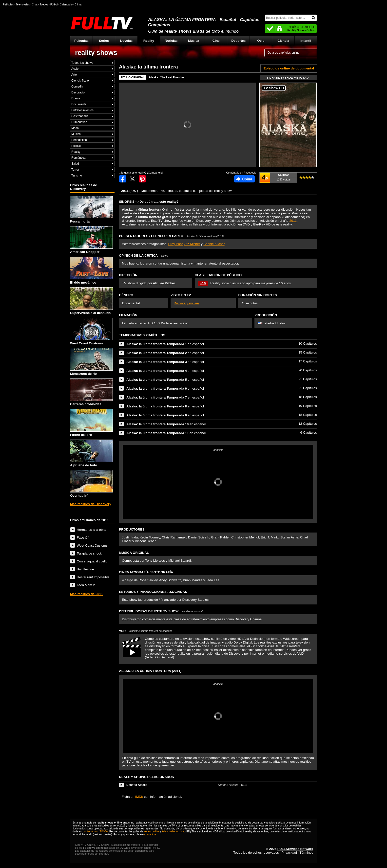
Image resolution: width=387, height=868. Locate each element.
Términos (306, 853)
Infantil (306, 41)
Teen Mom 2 (86, 585)
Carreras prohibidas (91, 392)
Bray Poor (175, 244)
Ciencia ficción (81, 81)
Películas (81, 41)
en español (165, 344)
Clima (78, 4)
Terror (75, 170)
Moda (75, 128)
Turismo (77, 176)
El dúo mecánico (91, 270)
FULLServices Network (295, 849)
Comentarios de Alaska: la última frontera (244, 179)
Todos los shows (82, 63)
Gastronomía (80, 116)
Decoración (79, 92)
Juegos (44, 4)
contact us (150, 834)
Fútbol (54, 4)
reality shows (96, 53)
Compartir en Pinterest (142, 179)
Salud (75, 164)
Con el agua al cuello (92, 561)
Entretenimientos (82, 110)
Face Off (83, 538)
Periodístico (79, 140)
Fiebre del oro (91, 423)
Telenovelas (23, 4)
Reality (149, 41)
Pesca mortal (91, 210)
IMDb (139, 797)
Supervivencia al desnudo (91, 301)
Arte (74, 75)
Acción (76, 69)
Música (194, 41)
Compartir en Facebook (123, 179)
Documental (79, 104)
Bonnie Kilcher (214, 244)
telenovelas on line (173, 831)
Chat (35, 4)
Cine (216, 41)
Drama (76, 98)
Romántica (78, 158)
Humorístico (79, 122)
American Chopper (91, 240)
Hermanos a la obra (91, 530)
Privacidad (289, 853)
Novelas (126, 41)
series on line (152, 831)
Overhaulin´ (91, 484)
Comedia (77, 87)
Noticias (171, 41)
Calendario (66, 4)
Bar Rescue (85, 569)
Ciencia (283, 41)
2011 (293, 221)
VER (145, 631)
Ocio (261, 41)
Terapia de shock (89, 553)
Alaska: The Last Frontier (167, 77)
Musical (76, 134)
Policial (76, 146)
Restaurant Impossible (93, 577)
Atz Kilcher (192, 244)
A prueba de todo (91, 453)
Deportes (238, 41)
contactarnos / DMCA (95, 831)
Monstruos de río (91, 362)
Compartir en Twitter (133, 179)
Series (104, 41)
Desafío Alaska (137, 785)
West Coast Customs (91, 331)
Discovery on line (186, 303)
